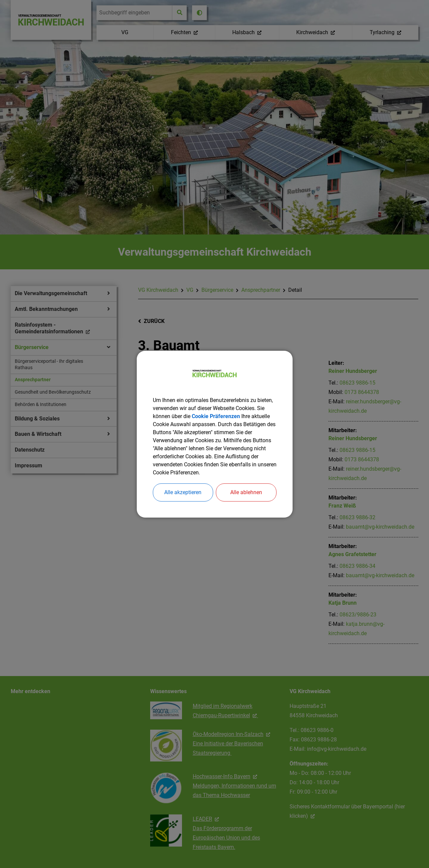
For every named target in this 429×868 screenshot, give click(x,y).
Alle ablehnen (246, 492)
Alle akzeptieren (183, 492)
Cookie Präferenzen (216, 416)
